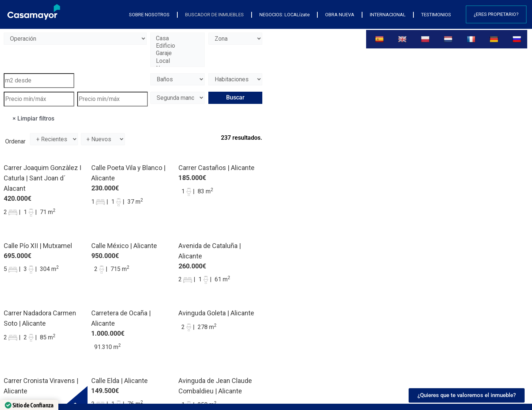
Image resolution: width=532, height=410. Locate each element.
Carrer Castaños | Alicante (216, 168)
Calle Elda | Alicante (120, 381)
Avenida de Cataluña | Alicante (210, 251)
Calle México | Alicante (124, 246)
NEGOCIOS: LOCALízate (284, 15)
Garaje (178, 53)
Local (178, 61)
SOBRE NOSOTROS (149, 15)
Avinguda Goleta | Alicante (216, 313)
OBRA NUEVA (340, 15)
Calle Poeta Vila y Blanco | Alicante (128, 173)
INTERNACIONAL (388, 15)
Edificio (178, 46)
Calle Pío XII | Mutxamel (38, 246)
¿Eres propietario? (496, 14)
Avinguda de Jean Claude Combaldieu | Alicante (215, 386)
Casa (178, 38)
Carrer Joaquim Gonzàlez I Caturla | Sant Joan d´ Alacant (42, 178)
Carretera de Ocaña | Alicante (121, 318)
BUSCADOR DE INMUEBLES (214, 15)
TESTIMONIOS (436, 15)
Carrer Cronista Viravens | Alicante (41, 386)
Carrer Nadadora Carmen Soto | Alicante (40, 318)
